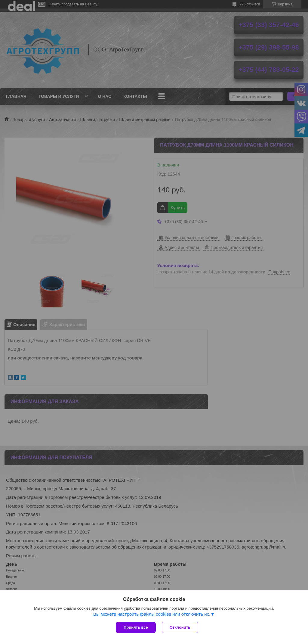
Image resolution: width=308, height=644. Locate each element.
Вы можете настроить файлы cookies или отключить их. (152, 614)
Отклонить (180, 627)
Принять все (136, 627)
